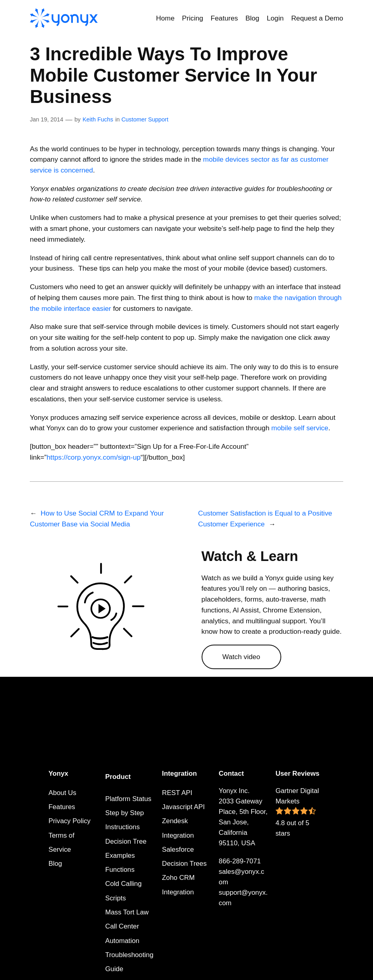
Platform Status (129, 799)
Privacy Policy (70, 821)
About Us (63, 793)
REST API (177, 793)
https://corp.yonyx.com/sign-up (94, 457)
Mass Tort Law (127, 912)
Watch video (241, 657)
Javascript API (183, 807)
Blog (56, 864)
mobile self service (300, 428)
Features (62, 807)
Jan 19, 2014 (46, 119)
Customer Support (145, 119)
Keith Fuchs (98, 119)
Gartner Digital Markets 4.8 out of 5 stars (297, 812)
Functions (120, 870)
